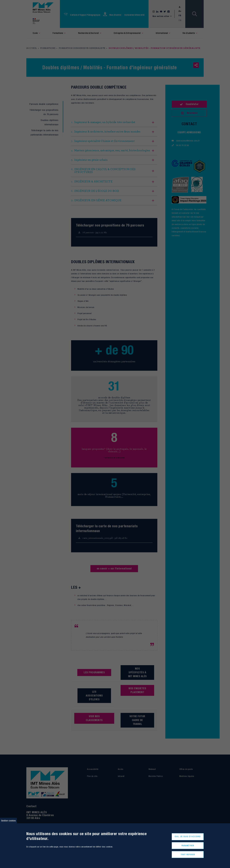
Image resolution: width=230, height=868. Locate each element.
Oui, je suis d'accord (188, 835)
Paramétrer (188, 845)
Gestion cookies (8, 819)
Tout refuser (188, 854)
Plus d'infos (31, 853)
